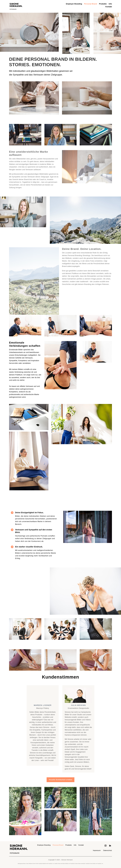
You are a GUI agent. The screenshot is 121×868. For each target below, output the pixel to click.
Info (110, 4)
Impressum (97, 850)
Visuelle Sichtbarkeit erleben (61, 780)
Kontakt (109, 7)
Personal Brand (91, 4)
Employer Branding (74, 4)
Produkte (103, 4)
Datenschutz (108, 850)
